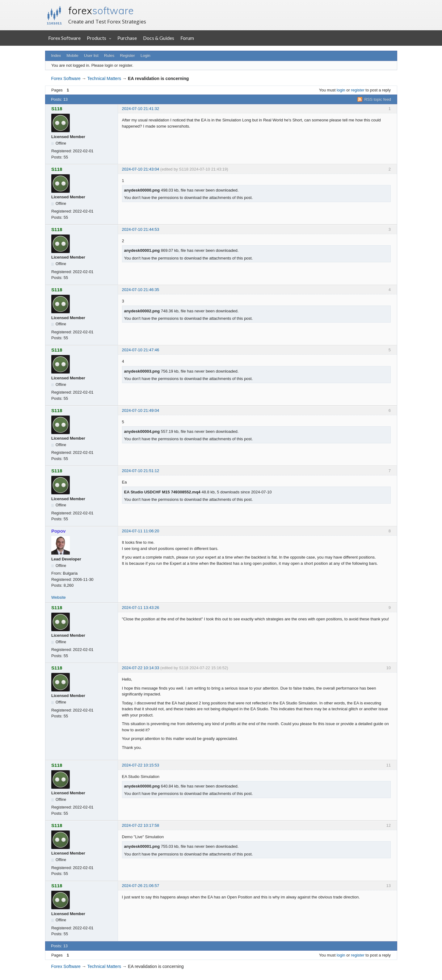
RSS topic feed (378, 99)
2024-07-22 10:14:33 (141, 668)
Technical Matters (104, 78)
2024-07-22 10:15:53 (141, 765)
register (358, 90)
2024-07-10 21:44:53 (141, 229)
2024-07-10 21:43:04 (141, 169)
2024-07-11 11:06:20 (141, 531)
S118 (57, 109)
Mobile (72, 55)
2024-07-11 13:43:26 (141, 608)
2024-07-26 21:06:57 (141, 886)
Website (59, 597)
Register (127, 55)
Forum (187, 38)
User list (91, 55)
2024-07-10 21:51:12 (141, 471)
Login (145, 55)
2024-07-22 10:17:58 (141, 825)
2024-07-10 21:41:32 (141, 109)
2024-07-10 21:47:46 (141, 350)
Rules (109, 55)
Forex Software (64, 38)
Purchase (127, 38)
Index (56, 55)
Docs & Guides (159, 38)
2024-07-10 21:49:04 (141, 410)
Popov (58, 531)
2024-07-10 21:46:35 (141, 290)
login (341, 90)
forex (101, 11)
